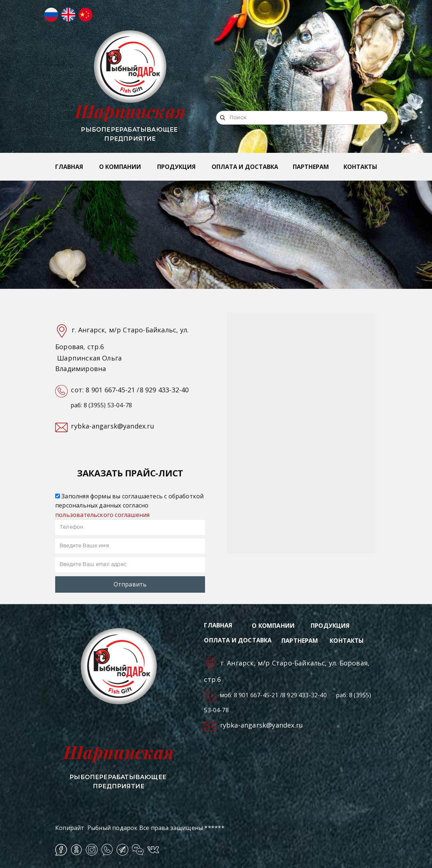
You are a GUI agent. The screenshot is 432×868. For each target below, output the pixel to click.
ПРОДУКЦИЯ (176, 167)
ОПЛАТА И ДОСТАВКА (245, 167)
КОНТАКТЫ (360, 167)
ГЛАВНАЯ (69, 167)
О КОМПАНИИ (120, 167)
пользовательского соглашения (102, 515)
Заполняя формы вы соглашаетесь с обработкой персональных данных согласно (129, 505)
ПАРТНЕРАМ (311, 167)
